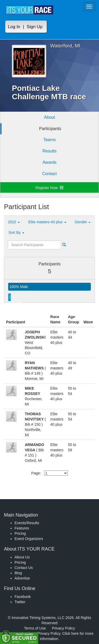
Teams (49, 140)
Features (22, 528)
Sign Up (35, 27)
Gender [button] (83, 222)
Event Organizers (29, 539)
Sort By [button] (16, 232)
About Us (22, 557)
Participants (50, 129)
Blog (18, 573)
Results (49, 151)
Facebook (23, 597)
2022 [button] (14, 222)
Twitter (20, 602)
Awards (49, 162)
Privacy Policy (63, 628)
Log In (14, 27)
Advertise (22, 578)
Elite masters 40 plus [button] (47, 222)
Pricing (20, 533)
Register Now (49, 188)
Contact (49, 174)
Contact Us (24, 568)
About (50, 117)
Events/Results (27, 523)
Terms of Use (35, 628)
